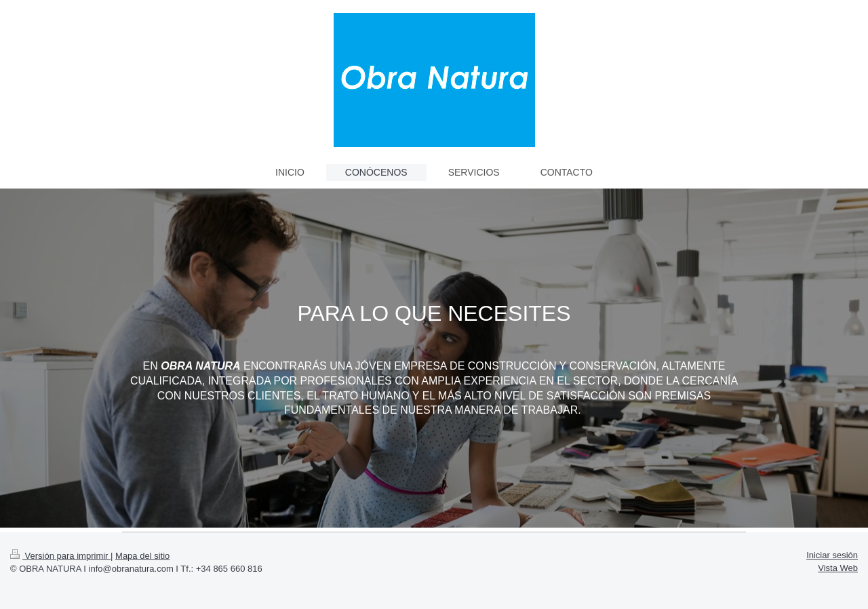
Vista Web (838, 568)
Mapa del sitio (142, 556)
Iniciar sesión (832, 555)
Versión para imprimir (60, 556)
